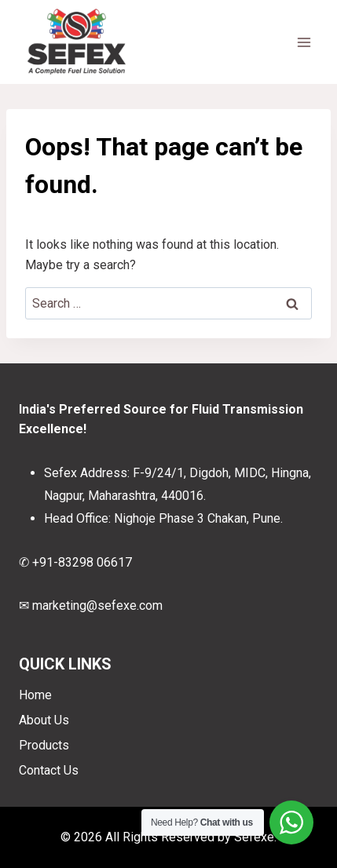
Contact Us (49, 770)
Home (35, 695)
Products (44, 745)
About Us (44, 720)
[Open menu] (304, 42)
